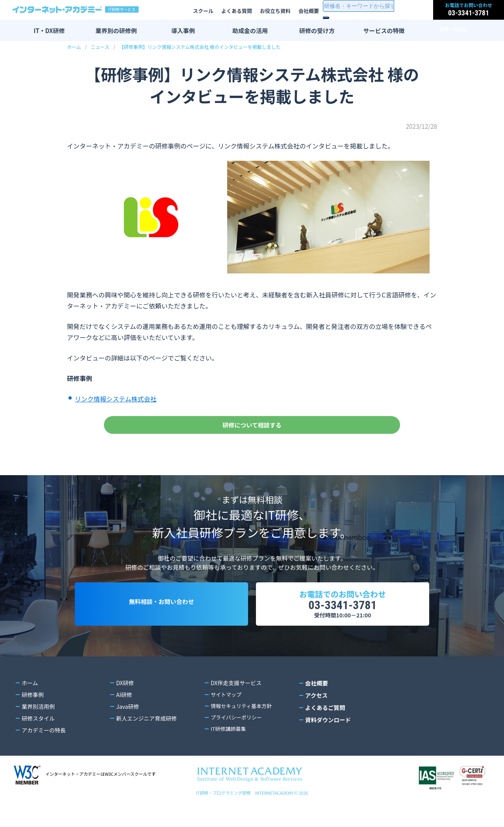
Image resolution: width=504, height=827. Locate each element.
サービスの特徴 (384, 31)
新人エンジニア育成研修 (146, 740)
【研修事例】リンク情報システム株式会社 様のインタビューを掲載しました (200, 47)
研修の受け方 (317, 31)
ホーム (74, 47)
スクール (203, 11)
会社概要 (309, 11)
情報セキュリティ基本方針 (244, 729)
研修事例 (33, 717)
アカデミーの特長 (44, 752)
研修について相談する (252, 429)
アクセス (316, 717)
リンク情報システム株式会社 (116, 399)
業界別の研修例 (116, 31)
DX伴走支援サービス (236, 705)
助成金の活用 (250, 31)
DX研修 (125, 705)
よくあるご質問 (324, 729)
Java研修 (128, 729)
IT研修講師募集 (230, 752)
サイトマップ (227, 717)
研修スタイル (38, 740)
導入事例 (183, 31)
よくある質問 (237, 11)
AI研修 (124, 717)
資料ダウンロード (327, 740)
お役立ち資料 (275, 11)
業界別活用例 (38, 729)
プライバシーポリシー (238, 740)
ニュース (100, 47)
